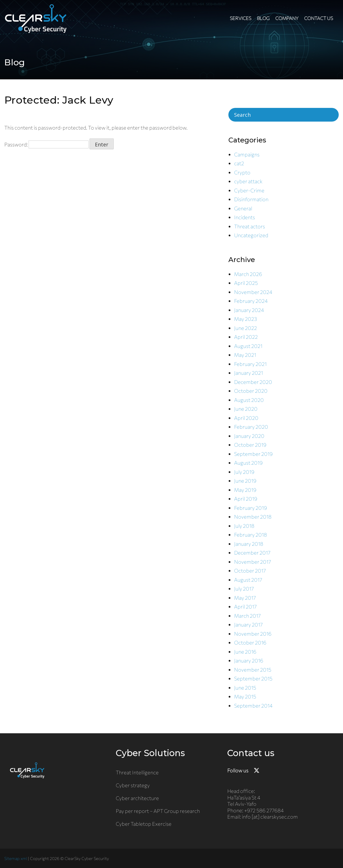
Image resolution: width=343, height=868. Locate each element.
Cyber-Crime (249, 190)
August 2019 (248, 463)
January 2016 (249, 660)
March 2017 (247, 616)
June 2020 (246, 409)
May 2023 (246, 319)
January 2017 (248, 625)
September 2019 (253, 454)
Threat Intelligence (137, 772)
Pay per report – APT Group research (158, 811)
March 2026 (248, 274)
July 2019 (244, 472)
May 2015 (245, 696)
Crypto (242, 172)
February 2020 (251, 427)
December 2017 (252, 553)
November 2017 (253, 562)
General (243, 208)
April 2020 (246, 418)
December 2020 (253, 382)
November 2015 (253, 670)
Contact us (319, 18)
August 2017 (248, 580)
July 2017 (244, 589)
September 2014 (253, 706)
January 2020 (249, 436)
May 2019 (245, 490)
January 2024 (249, 310)
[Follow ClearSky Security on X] (257, 771)
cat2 (239, 163)
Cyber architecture (137, 798)
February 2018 (251, 535)
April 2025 (246, 283)
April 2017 (245, 607)
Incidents (245, 217)
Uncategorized (251, 235)
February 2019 (251, 508)
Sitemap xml (16, 858)
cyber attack (248, 181)
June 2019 (245, 481)
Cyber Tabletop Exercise (144, 824)
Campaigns (247, 154)
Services (241, 18)
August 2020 (249, 400)
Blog (263, 18)
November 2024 (253, 292)
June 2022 (246, 328)
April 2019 (246, 499)
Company (287, 18)
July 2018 (244, 526)
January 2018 (249, 544)
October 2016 (250, 643)
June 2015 (245, 688)
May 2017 (245, 598)
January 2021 (249, 373)
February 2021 (250, 364)
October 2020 (251, 391)
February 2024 (251, 301)
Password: (46, 144)
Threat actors (250, 226)
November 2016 (253, 634)
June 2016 (245, 652)
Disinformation (251, 199)
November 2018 (253, 517)
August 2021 (248, 346)
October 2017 (250, 571)
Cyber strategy (133, 785)
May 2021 (245, 355)
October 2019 (250, 445)
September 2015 (253, 678)
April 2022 (246, 337)
